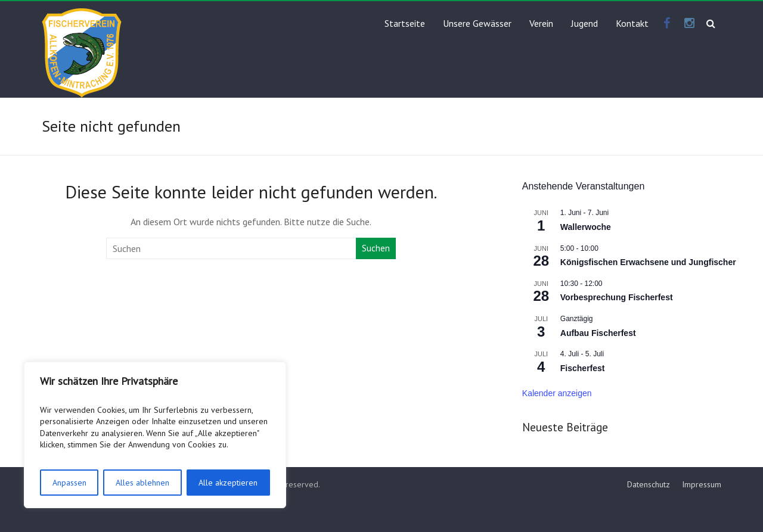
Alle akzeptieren (228, 483)
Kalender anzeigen (557, 393)
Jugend (584, 23)
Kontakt (632, 23)
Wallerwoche (586, 227)
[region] (155, 435)
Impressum (702, 484)
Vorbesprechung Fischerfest (617, 297)
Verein (541, 23)
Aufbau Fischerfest (598, 333)
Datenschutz (649, 484)
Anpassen (69, 483)
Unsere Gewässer (477, 23)
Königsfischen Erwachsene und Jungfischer (648, 262)
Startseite (405, 23)
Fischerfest (583, 368)
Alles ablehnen (142, 483)
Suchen (376, 248)
